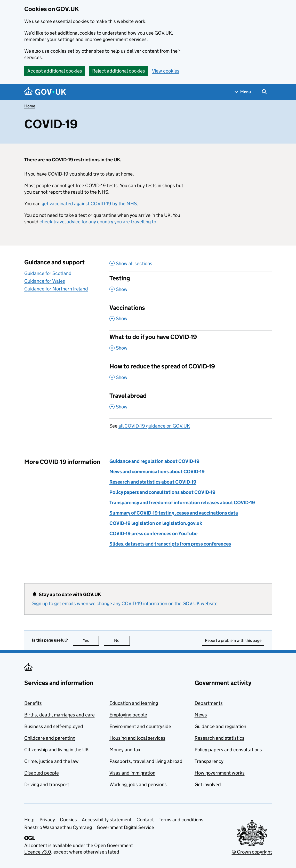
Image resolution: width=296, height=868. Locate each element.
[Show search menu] (264, 92)
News (201, 715)
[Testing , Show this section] (191, 286)
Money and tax (125, 750)
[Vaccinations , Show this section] (191, 316)
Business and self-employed (54, 726)
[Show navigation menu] (243, 92)
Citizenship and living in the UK (57, 750)
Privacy (47, 820)
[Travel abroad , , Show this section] (191, 404)
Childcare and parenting (50, 738)
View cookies (166, 71)
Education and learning (134, 703)
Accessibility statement (107, 820)
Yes (91, 640)
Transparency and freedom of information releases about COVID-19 (182, 503)
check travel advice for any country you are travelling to (98, 222)
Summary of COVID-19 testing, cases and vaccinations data (174, 513)
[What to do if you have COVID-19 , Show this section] (191, 345)
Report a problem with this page (233, 640)
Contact (145, 820)
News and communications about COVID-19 (157, 472)
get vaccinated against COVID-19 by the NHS (89, 204)
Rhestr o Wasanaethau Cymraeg (58, 827)
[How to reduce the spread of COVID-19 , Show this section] (191, 374)
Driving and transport (47, 784)
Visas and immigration (132, 773)
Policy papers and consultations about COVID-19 (162, 492)
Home (30, 106)
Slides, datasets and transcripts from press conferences (170, 544)
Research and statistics (219, 738)
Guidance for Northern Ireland (56, 289)
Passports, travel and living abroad (146, 761)
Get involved (208, 784)
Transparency (209, 761)
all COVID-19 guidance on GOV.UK (154, 426)
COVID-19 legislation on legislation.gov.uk (156, 523)
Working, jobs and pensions (138, 784)
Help (29, 820)
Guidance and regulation (220, 726)
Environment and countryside (140, 726)
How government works (220, 773)
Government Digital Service (125, 827)
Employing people (128, 715)
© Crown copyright (252, 852)
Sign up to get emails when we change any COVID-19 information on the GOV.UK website (125, 603)
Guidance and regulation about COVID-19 (154, 461)
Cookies (68, 820)
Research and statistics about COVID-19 (153, 482)
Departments (209, 703)
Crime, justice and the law (51, 761)
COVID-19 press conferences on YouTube (153, 534)
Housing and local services (137, 738)
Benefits (33, 703)
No (122, 640)
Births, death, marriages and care (59, 715)
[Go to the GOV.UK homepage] (45, 92)
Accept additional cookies (55, 71)
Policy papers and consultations (228, 750)
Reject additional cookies (119, 71)
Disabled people (42, 773)
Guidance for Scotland (48, 273)
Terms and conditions (181, 820)
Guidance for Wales (45, 281)
